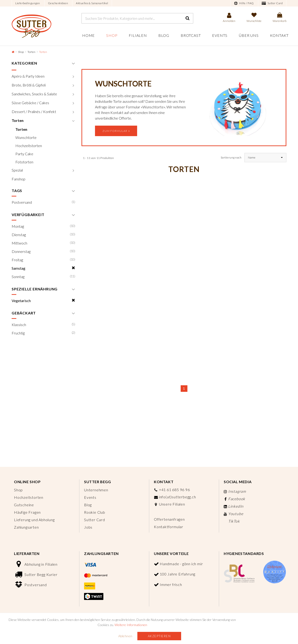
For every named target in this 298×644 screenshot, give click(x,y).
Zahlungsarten (26, 527)
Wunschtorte (26, 137)
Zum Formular (116, 131)
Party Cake (24, 154)
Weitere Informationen (131, 625)
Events (220, 35)
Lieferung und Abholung (34, 520)
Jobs (88, 527)
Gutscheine (24, 505)
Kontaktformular (169, 527)
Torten (31, 52)
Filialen (138, 35)
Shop (112, 35)
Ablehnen (125, 636)
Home (88, 35)
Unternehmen (96, 490)
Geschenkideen (58, 3)
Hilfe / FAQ (244, 3)
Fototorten (24, 162)
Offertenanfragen (169, 519)
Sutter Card (272, 3)
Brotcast (191, 35)
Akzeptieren (159, 636)
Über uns (249, 35)
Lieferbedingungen (28, 3)
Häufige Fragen (27, 512)
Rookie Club (95, 512)
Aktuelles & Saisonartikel (92, 3)
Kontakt (279, 35)
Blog (164, 35)
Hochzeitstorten (29, 146)
